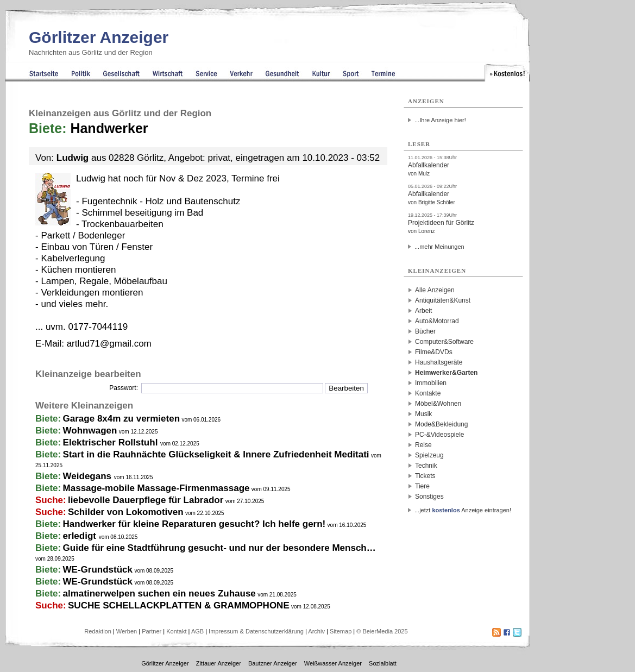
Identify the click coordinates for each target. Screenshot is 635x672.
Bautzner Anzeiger (273, 663)
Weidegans (89, 476)
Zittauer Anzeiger (219, 663)
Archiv (316, 631)
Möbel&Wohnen (438, 404)
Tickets (425, 476)
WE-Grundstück (98, 570)
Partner (152, 631)
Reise (423, 445)
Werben (127, 631)
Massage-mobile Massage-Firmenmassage (156, 488)
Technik (426, 466)
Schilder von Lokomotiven (126, 512)
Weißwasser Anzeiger (333, 663)
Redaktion (98, 631)
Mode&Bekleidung (441, 424)
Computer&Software (444, 342)
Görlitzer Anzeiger (99, 37)
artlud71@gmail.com (109, 344)
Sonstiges (429, 497)
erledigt (81, 536)
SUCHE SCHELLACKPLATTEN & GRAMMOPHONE (179, 605)
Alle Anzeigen (435, 290)
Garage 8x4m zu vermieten (121, 419)
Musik (423, 414)
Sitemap (341, 631)
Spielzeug (429, 455)
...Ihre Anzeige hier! (440, 120)
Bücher (425, 331)
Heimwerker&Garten (446, 373)
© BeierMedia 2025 (382, 631)
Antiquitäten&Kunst (443, 300)
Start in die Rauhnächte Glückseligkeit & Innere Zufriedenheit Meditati (216, 454)
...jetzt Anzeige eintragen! (463, 510)
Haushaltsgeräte (439, 362)
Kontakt (176, 631)
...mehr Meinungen (439, 247)
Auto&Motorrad (437, 321)
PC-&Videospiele (440, 435)
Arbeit (423, 311)
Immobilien (431, 383)
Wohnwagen (90, 431)
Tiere (422, 486)
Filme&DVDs (434, 352)
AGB (197, 631)
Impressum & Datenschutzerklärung (256, 631)
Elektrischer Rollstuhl (112, 442)
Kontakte (428, 393)
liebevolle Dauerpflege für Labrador (146, 500)
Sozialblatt (383, 663)
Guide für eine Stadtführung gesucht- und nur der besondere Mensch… (219, 548)
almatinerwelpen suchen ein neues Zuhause (159, 594)
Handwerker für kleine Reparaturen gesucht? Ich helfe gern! (194, 524)
